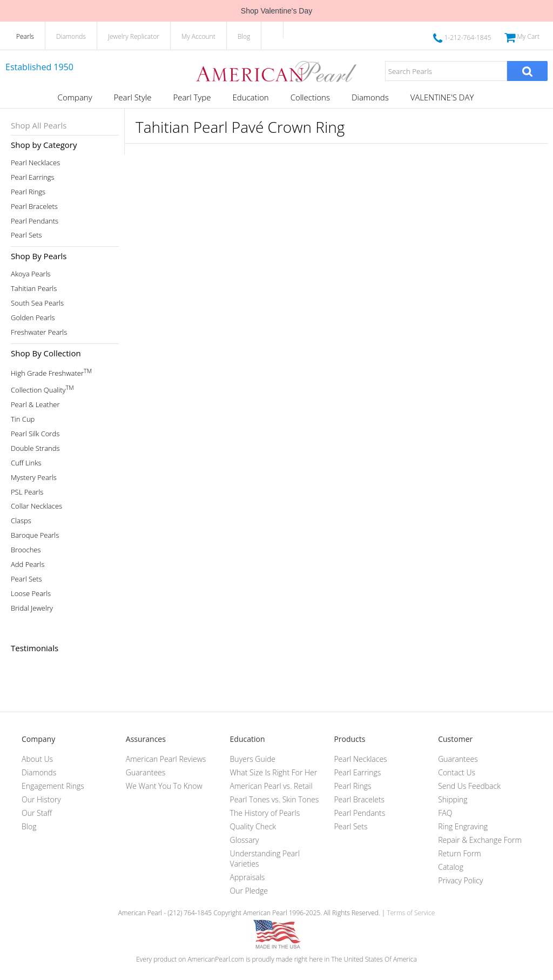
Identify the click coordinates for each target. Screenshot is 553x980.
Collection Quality (42, 389)
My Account (198, 36)
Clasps (21, 521)
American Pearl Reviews (166, 759)
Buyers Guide (253, 759)
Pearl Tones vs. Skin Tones (275, 799)
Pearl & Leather (35, 405)
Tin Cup (23, 419)
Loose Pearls (31, 594)
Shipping (453, 799)
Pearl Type (192, 97)
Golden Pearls (33, 318)
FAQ (445, 813)
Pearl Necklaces (35, 163)
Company (75, 97)
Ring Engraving (463, 826)
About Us (37, 759)
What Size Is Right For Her (274, 772)
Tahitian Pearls (34, 289)
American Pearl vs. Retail (271, 786)
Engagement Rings (53, 786)
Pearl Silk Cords (35, 434)
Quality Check (253, 826)
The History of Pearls (265, 813)
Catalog (451, 867)
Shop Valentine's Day (276, 11)
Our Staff (37, 813)
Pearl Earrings (33, 177)
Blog (244, 36)
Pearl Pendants (35, 221)
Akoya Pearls (31, 274)
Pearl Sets (26, 235)
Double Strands (35, 448)
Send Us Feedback (469, 786)
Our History (41, 799)
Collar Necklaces (36, 506)
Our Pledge (249, 891)
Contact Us (457, 772)
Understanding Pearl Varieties (265, 859)
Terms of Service (411, 913)
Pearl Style (133, 97)
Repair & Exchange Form (480, 840)
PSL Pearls (27, 492)
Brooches (26, 550)
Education (250, 97)
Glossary (245, 840)
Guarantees (146, 772)
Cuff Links (26, 463)
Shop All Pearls (39, 125)
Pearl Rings (28, 192)
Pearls (25, 36)
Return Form (459, 853)
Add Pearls (28, 565)
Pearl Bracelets (34, 207)
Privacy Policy (460, 880)
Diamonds (71, 36)
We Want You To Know (164, 786)
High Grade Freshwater (51, 372)
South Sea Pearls (37, 303)
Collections (310, 97)
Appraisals (248, 877)
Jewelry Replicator (134, 36)
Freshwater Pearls (39, 332)
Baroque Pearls (35, 535)
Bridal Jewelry (32, 608)
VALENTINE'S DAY (442, 97)
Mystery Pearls (34, 478)
